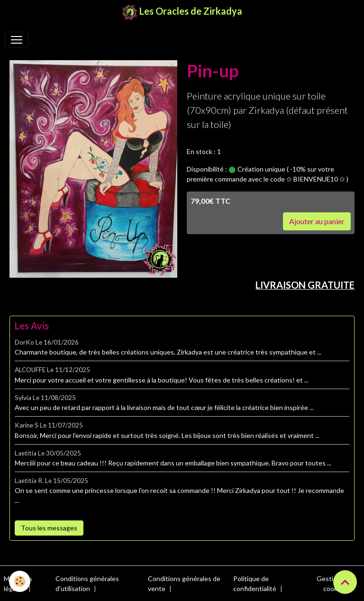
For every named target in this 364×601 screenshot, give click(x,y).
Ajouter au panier (317, 221)
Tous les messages (49, 528)
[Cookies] (20, 581)
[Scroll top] (345, 582)
